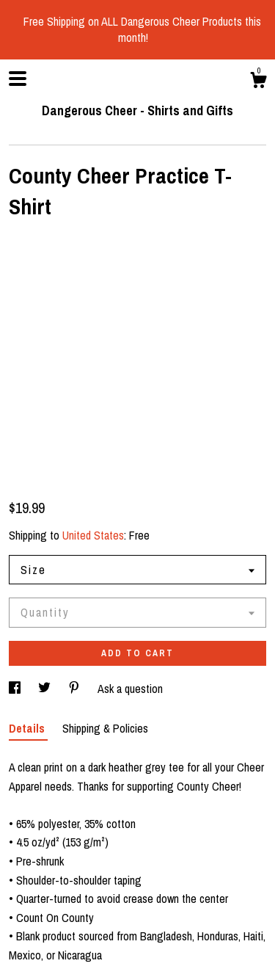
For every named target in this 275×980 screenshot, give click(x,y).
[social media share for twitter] (46, 689)
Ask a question (130, 689)
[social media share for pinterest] (76, 689)
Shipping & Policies (105, 728)
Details (28, 728)
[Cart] (258, 82)
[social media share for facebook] (16, 689)
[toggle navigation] (18, 79)
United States (93, 535)
